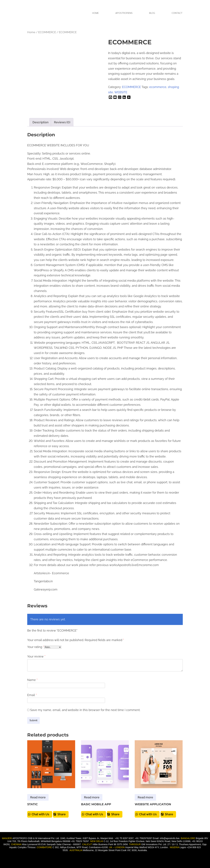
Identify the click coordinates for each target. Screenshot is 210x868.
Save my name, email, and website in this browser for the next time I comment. (85, 710)
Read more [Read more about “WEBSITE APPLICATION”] (145, 797)
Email (32, 695)
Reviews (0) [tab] (62, 122)
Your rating (36, 647)
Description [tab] (41, 122)
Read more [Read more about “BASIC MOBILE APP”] (92, 797)
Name (32, 680)
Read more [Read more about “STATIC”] (38, 797)
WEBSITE (121, 92)
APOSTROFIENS (124, 13)
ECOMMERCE (47, 32)
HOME (95, 13)
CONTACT (177, 13)
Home (31, 32)
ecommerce (158, 87)
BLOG (152, 13)
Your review (36, 656)
